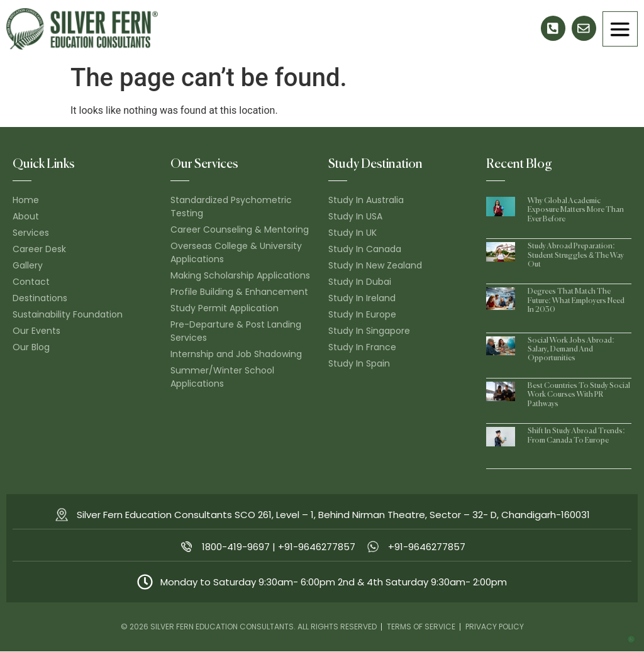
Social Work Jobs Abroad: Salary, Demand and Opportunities (571, 350)
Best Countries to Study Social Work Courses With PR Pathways (579, 395)
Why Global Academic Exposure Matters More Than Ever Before (576, 210)
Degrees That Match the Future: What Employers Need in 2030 (576, 301)
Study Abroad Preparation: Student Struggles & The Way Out (576, 256)
